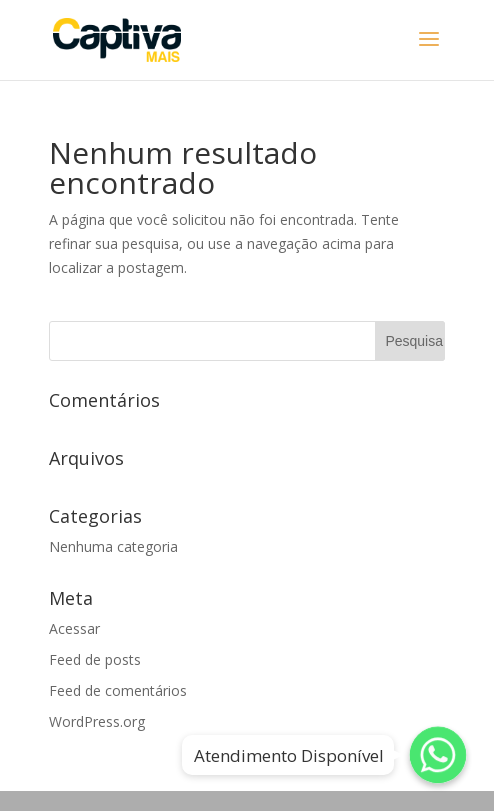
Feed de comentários (118, 690)
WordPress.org (97, 721)
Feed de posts (95, 659)
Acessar (74, 628)
